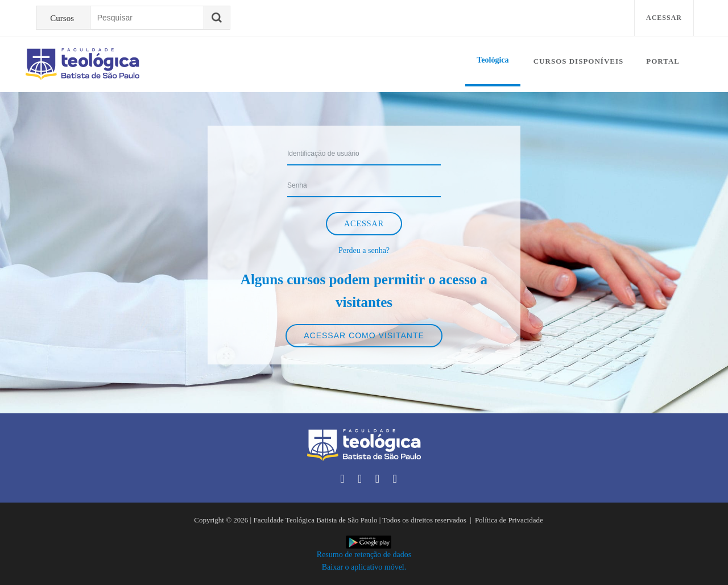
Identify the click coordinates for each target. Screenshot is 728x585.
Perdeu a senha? (364, 250)
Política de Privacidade (509, 520)
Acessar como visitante (364, 335)
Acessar (664, 18)
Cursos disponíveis (579, 61)
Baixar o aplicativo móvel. (364, 567)
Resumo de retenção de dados (364, 555)
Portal (663, 61)
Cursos (62, 18)
